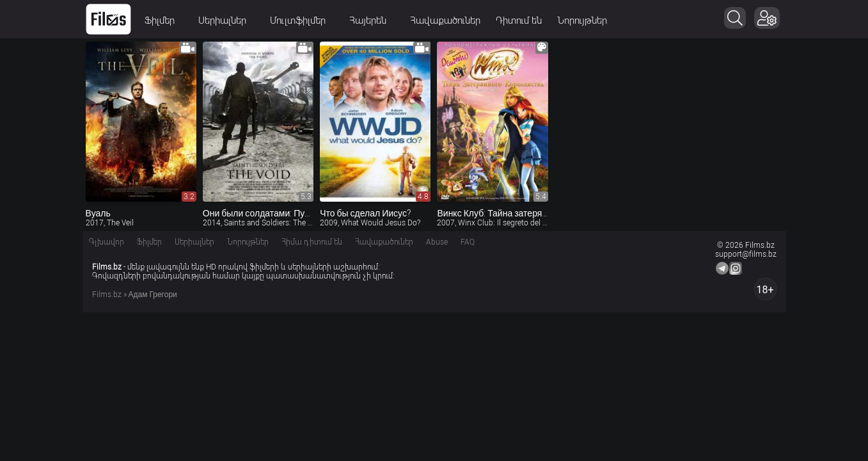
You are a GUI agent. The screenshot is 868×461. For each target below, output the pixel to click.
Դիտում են (519, 20)
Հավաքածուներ (445, 20)
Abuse (437, 242)
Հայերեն (372, 20)
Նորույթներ (582, 20)
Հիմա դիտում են (312, 242)
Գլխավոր (107, 242)
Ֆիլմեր (164, 20)
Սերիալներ (226, 20)
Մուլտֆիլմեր (302, 20)
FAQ (468, 242)
